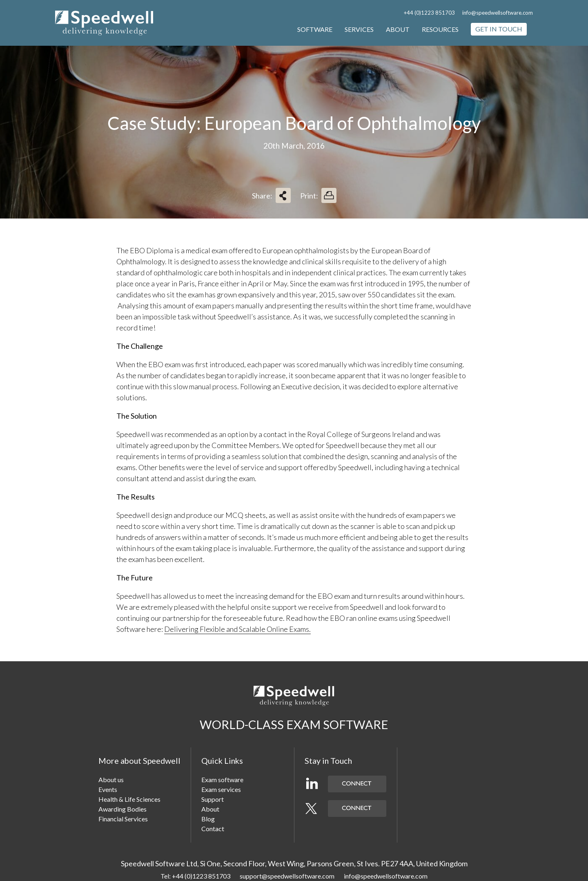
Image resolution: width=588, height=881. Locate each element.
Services (359, 29)
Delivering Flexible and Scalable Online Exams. (237, 629)
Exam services (221, 789)
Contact (213, 829)
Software (315, 29)
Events (108, 789)
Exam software (222, 780)
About (398, 29)
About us (111, 780)
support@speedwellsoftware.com (287, 876)
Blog (208, 819)
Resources (440, 29)
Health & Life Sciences (129, 799)
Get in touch (499, 29)
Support (213, 799)
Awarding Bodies (122, 809)
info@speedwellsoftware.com (498, 13)
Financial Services (123, 819)
